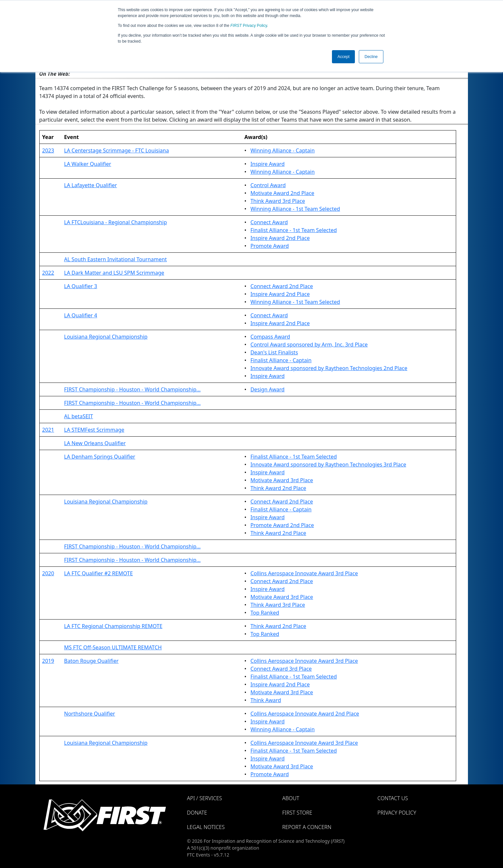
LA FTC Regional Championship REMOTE (113, 626)
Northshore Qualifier (90, 714)
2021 (48, 430)
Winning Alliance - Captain (282, 150)
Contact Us (393, 798)
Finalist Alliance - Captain (281, 360)
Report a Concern (307, 827)
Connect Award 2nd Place (282, 286)
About (291, 798)
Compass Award (270, 337)
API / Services (205, 798)
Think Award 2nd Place (278, 488)
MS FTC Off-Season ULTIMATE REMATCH (113, 647)
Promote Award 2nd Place (282, 525)
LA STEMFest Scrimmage (94, 430)
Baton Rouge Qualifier (91, 661)
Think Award (266, 700)
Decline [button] (371, 57)
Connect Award (269, 222)
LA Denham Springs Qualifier (100, 457)
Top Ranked (265, 613)
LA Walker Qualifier (88, 164)
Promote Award (270, 246)
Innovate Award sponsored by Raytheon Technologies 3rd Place (328, 464)
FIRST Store (297, 813)
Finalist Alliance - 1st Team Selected (294, 230)
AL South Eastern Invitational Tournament (116, 259)
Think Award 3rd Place (278, 201)
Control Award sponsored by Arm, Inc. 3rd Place (309, 345)
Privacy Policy (249, 26)
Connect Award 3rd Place (281, 669)
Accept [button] (344, 57)
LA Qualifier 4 (81, 315)
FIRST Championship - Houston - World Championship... (133, 389)
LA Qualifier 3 (81, 286)
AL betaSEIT (79, 416)
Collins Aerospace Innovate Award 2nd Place (305, 714)
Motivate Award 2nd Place (282, 193)
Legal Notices (206, 827)
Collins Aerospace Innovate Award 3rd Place (304, 573)
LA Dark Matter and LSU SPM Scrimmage (114, 273)
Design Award (267, 389)
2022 (48, 273)
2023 (48, 150)
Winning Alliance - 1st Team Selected (295, 209)
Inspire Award (267, 164)
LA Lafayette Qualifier (91, 185)
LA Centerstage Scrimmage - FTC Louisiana (117, 150)
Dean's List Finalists (274, 352)
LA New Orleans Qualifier (95, 443)
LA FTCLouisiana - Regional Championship (116, 222)
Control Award (268, 185)
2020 (48, 573)
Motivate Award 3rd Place (282, 480)
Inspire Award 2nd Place (280, 238)
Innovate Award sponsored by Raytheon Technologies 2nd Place (329, 368)
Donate (197, 813)
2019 (48, 661)
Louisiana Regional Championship (106, 337)
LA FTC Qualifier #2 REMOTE (99, 573)
